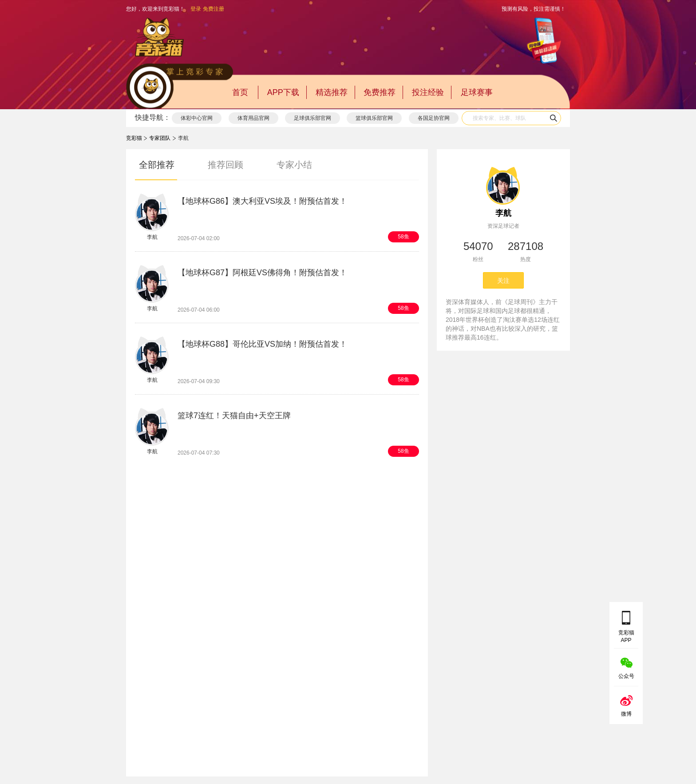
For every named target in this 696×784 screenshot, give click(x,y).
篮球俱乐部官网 (374, 118)
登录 (196, 9)
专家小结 (294, 165)
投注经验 (428, 92)
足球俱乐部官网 (312, 118)
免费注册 (214, 9)
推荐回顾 (225, 165)
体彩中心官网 (197, 118)
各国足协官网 (434, 118)
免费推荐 (380, 92)
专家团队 (160, 138)
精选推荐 (332, 92)
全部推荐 (157, 165)
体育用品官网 (253, 118)
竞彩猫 (134, 138)
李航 (503, 213)
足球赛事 (477, 92)
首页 (240, 92)
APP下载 (283, 92)
